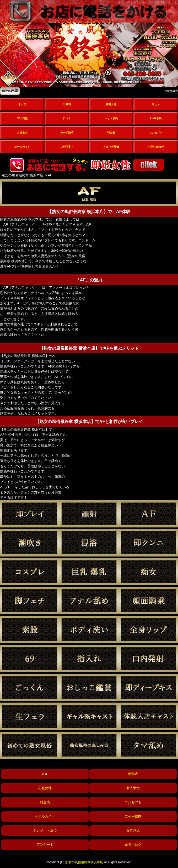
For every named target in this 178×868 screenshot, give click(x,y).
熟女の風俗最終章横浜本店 (84, 862)
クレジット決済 (45, 830)
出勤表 (67, 104)
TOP (45, 774)
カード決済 (67, 133)
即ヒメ (156, 104)
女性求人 (22, 133)
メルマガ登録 (111, 147)
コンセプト (156, 133)
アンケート (45, 845)
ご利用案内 (67, 147)
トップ (22, 104)
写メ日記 (22, 118)
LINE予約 (156, 118)
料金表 (111, 133)
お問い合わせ (156, 147)
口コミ (67, 118)
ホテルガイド (22, 147)
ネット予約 (111, 118)
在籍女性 (111, 104)
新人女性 (133, 788)
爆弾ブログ (133, 845)
